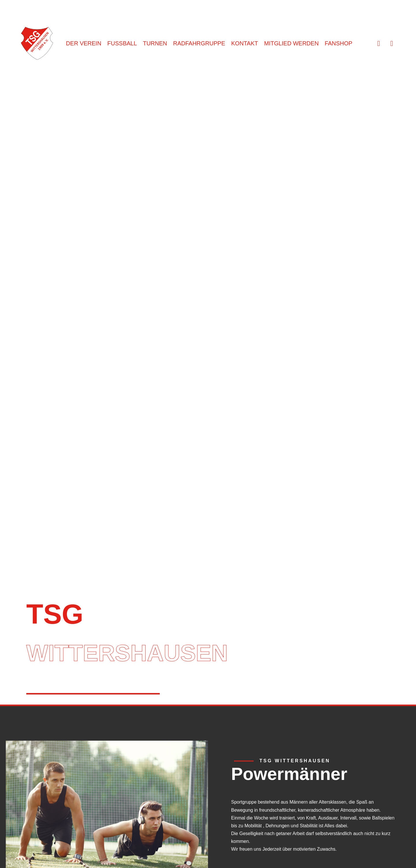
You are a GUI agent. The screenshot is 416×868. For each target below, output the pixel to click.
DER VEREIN (83, 43)
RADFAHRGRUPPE (199, 43)
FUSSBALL (122, 43)
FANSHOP (339, 43)
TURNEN (155, 43)
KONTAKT (245, 43)
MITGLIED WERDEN (291, 43)
